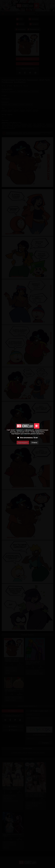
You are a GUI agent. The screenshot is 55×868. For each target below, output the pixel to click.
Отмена (34, 443)
